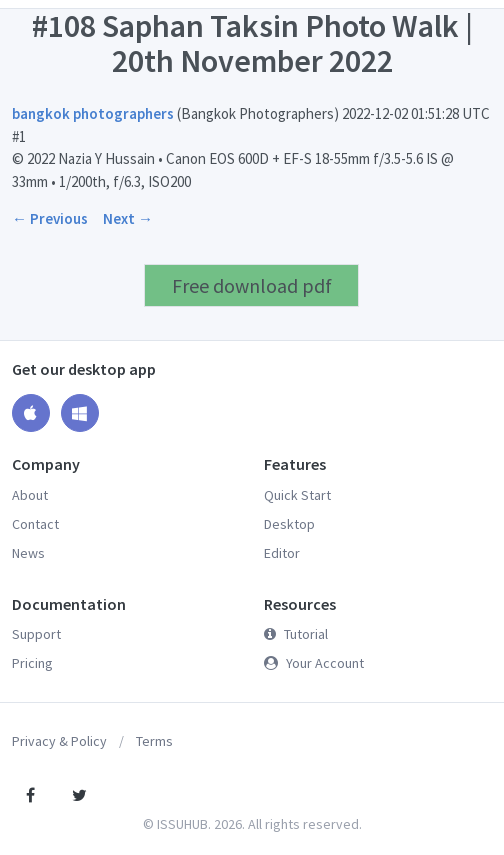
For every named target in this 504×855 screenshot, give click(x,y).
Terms (154, 741)
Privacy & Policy (59, 741)
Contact (35, 524)
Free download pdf (252, 285)
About (30, 495)
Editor (282, 553)
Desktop (289, 524)
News (28, 553)
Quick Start (297, 495)
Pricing (32, 663)
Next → (128, 218)
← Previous (50, 218)
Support (36, 634)
